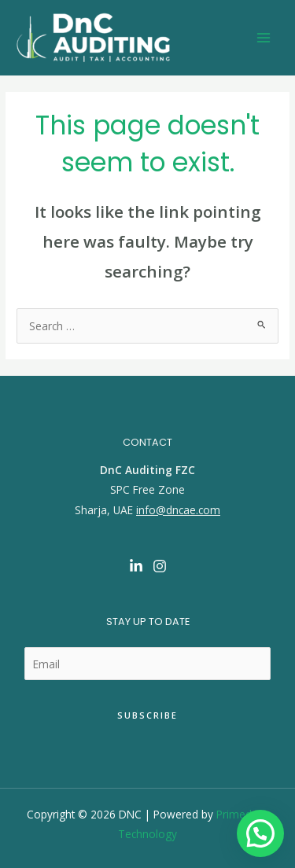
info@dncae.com (178, 510)
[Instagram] (160, 566)
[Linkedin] (136, 566)
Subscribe (147, 715)
